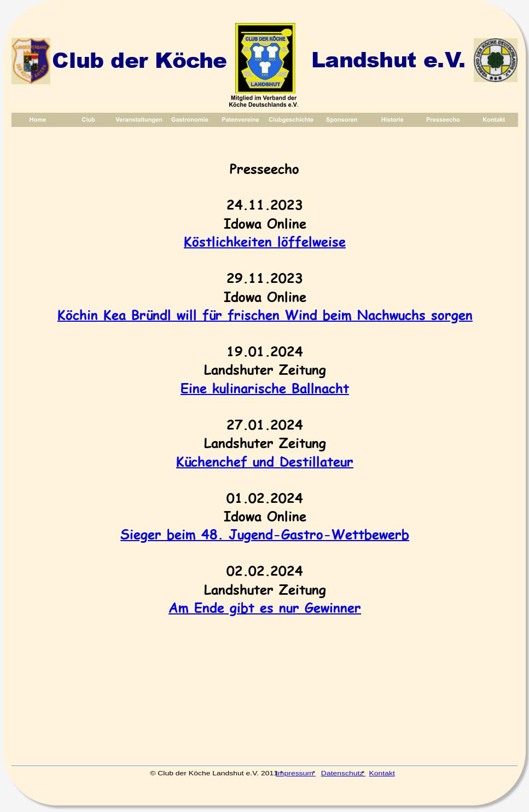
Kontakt (382, 773)
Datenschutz (343, 773)
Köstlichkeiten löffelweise (265, 241)
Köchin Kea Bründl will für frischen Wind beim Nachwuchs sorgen (265, 314)
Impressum (296, 773)
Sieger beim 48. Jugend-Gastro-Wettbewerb (265, 534)
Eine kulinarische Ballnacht (265, 388)
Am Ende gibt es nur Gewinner (265, 607)
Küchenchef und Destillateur (265, 461)
